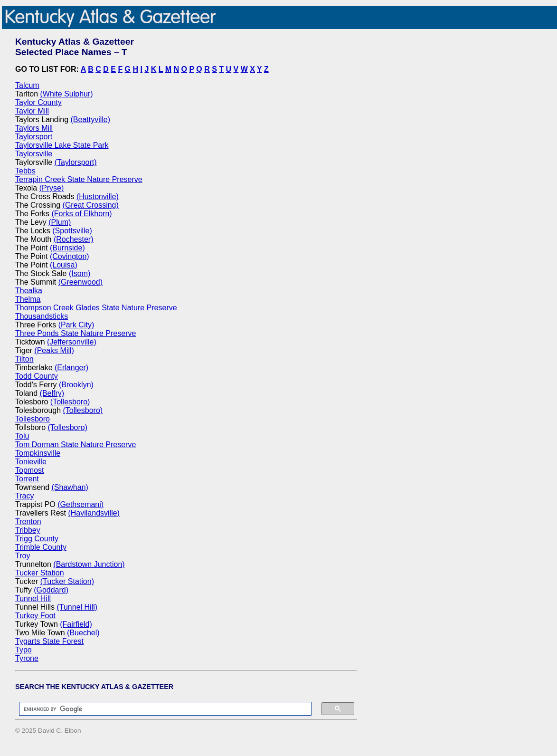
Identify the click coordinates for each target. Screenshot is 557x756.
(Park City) (76, 325)
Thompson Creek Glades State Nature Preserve (96, 308)
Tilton (24, 359)
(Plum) (60, 222)
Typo (24, 650)
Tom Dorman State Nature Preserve (76, 445)
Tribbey (28, 530)
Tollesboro (33, 419)
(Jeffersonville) (72, 342)
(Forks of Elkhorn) (81, 214)
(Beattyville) (91, 120)
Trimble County (41, 547)
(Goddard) (51, 590)
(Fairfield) (76, 624)
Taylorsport (34, 137)
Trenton (28, 522)
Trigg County (37, 539)
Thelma (28, 299)
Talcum (27, 85)
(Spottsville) (72, 231)
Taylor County (38, 102)
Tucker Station (40, 573)
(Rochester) (74, 239)
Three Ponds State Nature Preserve (76, 333)
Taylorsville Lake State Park (62, 145)
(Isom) (80, 273)
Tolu (22, 436)
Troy (23, 556)
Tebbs (25, 171)
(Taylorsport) (76, 162)
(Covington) (70, 256)
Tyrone (27, 658)
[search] (160, 709)
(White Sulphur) (66, 94)
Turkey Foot (35, 616)
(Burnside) (67, 248)
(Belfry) (52, 393)
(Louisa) (64, 265)
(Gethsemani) (80, 504)
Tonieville (31, 462)
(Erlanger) (71, 368)
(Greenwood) (80, 282)
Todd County (37, 376)
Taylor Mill (32, 111)
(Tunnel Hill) (77, 607)
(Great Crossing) (91, 205)
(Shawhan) (70, 487)
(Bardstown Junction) (89, 564)
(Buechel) (83, 633)
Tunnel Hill (33, 598)
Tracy (24, 496)
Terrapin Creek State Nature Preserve (79, 179)
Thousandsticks (42, 316)
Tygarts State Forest (49, 641)
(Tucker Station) (67, 581)
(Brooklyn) (76, 385)
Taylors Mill (34, 128)
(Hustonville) (98, 196)
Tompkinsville (38, 453)
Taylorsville (34, 154)
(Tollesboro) (70, 402)
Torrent (27, 479)
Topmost (29, 470)
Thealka (29, 291)
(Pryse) (52, 188)
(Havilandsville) (94, 513)
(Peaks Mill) (54, 350)
